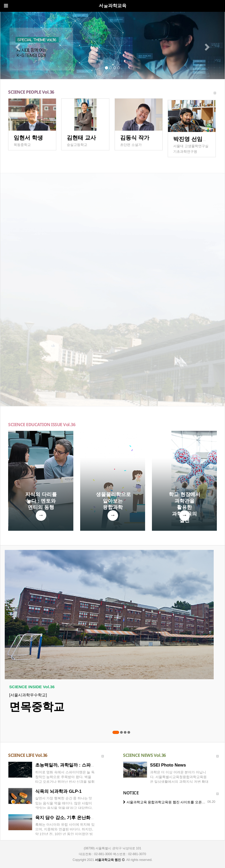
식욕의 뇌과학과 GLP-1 (58, 791)
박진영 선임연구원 (196, 139)
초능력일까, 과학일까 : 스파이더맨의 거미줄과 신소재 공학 (94, 765)
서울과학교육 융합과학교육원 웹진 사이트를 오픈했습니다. (170, 802)
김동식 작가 (135, 138)
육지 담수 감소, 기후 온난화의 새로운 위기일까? (83, 818)
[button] (17, 45)
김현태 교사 (81, 138)
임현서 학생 (28, 138)
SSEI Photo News (168, 765)
